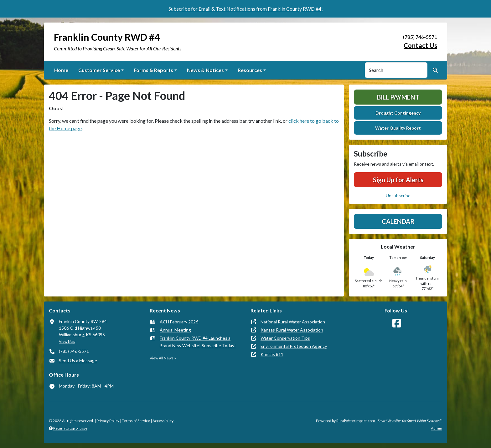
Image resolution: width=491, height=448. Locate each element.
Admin (437, 428)
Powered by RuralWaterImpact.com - (379, 421)
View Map (67, 341)
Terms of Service (136, 421)
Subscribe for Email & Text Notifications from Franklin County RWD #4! (246, 9)
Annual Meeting (175, 330)
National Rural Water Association (293, 322)
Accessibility (163, 421)
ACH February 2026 (179, 322)
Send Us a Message (78, 360)
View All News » (163, 358)
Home (61, 70)
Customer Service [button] (99, 70)
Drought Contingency (398, 113)
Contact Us (420, 45)
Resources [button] (250, 70)
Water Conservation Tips (285, 338)
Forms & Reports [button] (153, 70)
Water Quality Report (398, 128)
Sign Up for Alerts (398, 180)
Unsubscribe (398, 196)
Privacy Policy (108, 421)
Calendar (398, 221)
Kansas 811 (272, 354)
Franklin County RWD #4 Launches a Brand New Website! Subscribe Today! (198, 342)
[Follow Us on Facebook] (397, 323)
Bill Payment (398, 97)
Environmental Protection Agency (294, 346)
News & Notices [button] (205, 70)
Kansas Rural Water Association (292, 330)
